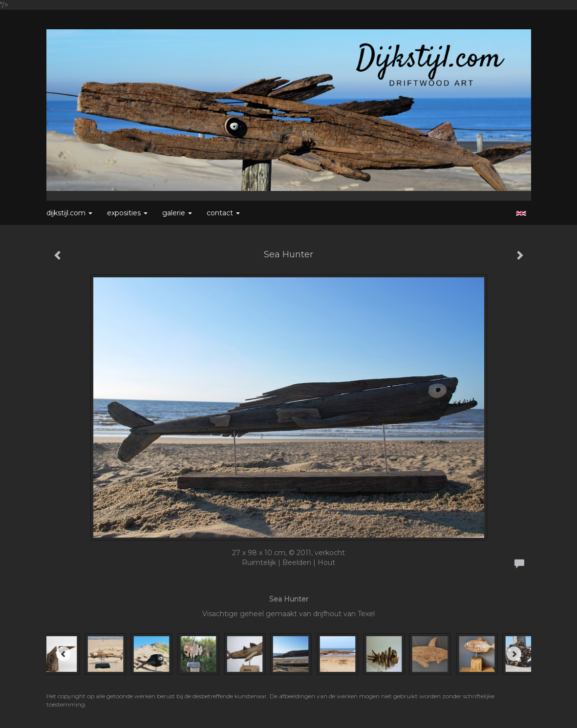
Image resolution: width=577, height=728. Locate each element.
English (521, 213)
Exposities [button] (127, 213)
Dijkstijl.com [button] (69, 213)
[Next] (514, 654)
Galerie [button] (177, 213)
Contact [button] (223, 213)
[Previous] (64, 654)
